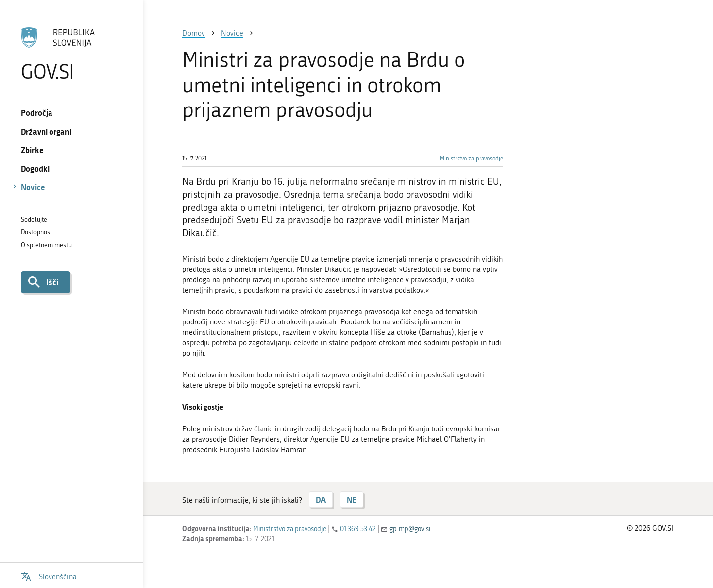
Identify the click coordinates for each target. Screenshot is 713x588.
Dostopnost (36, 232)
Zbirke (32, 150)
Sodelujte (34, 220)
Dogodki (35, 169)
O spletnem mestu (46, 245)
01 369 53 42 (358, 529)
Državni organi (46, 132)
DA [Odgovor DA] (321, 500)
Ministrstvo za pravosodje (471, 159)
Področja (37, 113)
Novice (33, 187)
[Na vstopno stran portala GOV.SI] (71, 54)
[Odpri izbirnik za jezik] (49, 575)
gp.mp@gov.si (410, 529)
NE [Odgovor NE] (352, 500)
